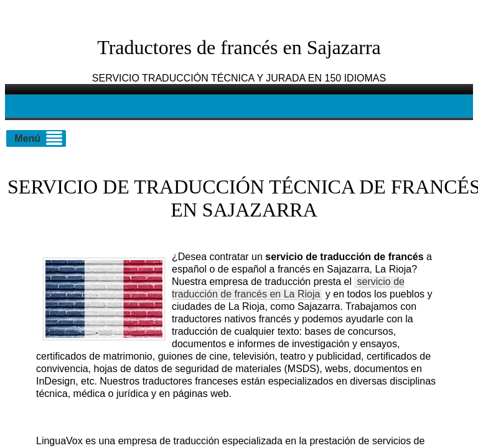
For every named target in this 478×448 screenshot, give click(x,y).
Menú (27, 138)
